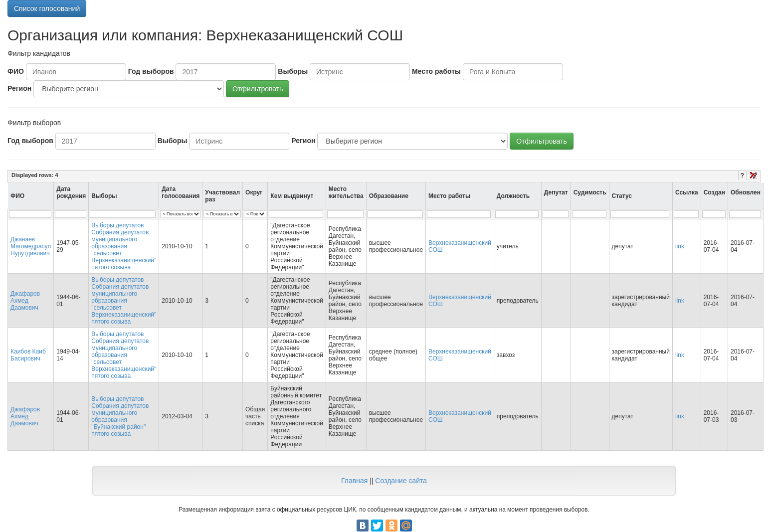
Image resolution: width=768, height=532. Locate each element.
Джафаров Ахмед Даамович (25, 301)
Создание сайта (401, 481)
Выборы (293, 71)
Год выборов (151, 71)
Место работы (436, 71)
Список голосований (47, 8)
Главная (354, 481)
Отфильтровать (258, 89)
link (680, 246)
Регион (19, 88)
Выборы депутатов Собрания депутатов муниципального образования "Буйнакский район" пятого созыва (120, 416)
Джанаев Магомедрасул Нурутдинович (31, 246)
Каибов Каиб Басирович (28, 355)
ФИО (16, 71)
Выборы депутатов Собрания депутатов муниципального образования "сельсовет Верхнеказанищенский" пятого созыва (124, 246)
